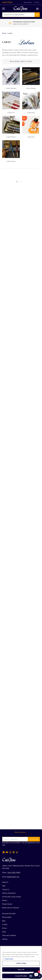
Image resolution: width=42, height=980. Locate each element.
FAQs (4, 932)
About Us (5, 882)
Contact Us (6, 889)
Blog (4, 921)
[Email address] (21, 839)
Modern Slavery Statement (11, 908)
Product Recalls (7, 904)
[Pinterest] (14, 852)
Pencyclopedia (7, 917)
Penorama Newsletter (9, 914)
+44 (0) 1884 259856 (14, 873)
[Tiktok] (17, 852)
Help (4, 886)
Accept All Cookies (21, 976)
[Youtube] (7, 852)
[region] (21, 963)
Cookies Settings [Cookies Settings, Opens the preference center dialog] (21, 963)
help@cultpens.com (13, 877)
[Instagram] (10, 852)
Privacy (5, 928)
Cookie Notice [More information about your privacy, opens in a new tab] (9, 959)
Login (37, 2)
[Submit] (37, 15)
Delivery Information (9, 893)
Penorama (6, 843)
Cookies (5, 924)
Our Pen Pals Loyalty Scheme (12, 897)
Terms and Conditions (9, 935)
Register (28, 2)
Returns (5, 900)
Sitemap (5, 939)
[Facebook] (4, 852)
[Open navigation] (3, 9)
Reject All (21, 970)
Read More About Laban (21, 61)
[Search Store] (19, 15)
